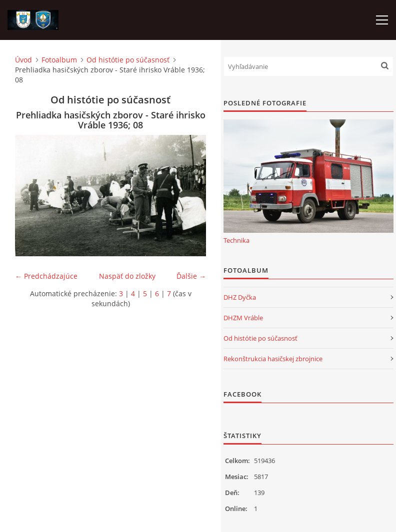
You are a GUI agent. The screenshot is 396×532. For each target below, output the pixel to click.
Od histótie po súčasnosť (128, 60)
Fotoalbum (59, 60)
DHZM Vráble (243, 318)
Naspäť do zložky (127, 276)
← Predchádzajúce (46, 276)
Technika (236, 240)
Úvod (23, 60)
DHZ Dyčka (240, 297)
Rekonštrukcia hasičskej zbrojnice (273, 359)
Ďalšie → (191, 276)
